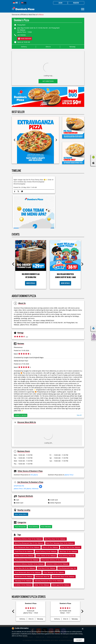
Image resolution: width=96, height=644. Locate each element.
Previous (15, 140)
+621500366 (21, 35)
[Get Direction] (41, 488)
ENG (24, 3)
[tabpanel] (48, 97)
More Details (31, 283)
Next (56, 140)
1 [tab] (48, 104)
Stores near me (16, 15)
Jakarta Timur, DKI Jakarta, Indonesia (26, 489)
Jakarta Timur (32, 15)
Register (76, 3)
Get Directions (48, 81)
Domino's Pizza (31, 603)
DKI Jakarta (24, 15)
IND (15, 3)
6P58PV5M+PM (19, 486)
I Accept (79, 640)
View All (79, 415)
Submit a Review (21, 415)
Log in (60, 3)
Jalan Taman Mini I (21, 514)
